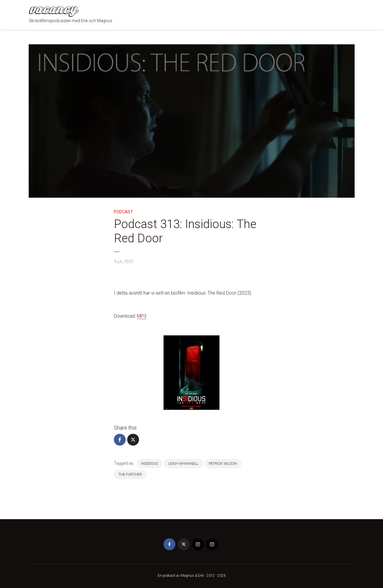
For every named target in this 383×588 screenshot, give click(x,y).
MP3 (142, 316)
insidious (150, 464)
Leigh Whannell (183, 464)
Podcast (123, 212)
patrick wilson (223, 464)
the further (130, 475)
